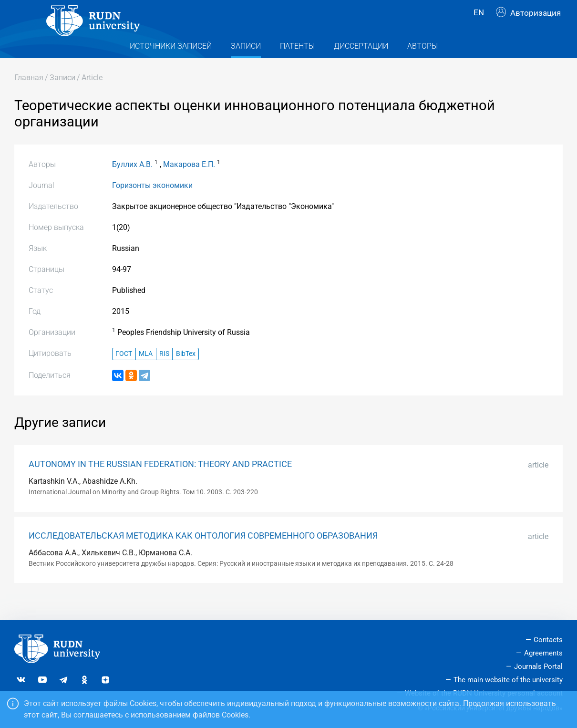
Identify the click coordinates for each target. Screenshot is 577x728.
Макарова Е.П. (189, 182)
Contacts (548, 640)
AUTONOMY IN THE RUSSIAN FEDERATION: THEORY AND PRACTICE (160, 482)
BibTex (186, 372)
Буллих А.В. (132, 182)
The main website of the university (508, 680)
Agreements (543, 654)
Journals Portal (538, 666)
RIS (164, 372)
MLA (146, 372)
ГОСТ (124, 372)
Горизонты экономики (152, 203)
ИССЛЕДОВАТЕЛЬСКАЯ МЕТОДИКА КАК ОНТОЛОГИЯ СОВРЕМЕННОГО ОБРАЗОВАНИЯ (203, 554)
